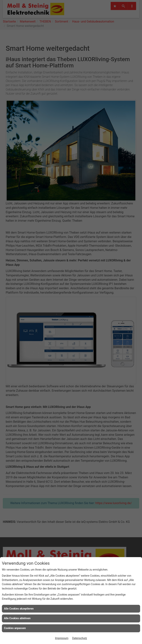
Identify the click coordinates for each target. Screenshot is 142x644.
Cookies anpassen (15, 628)
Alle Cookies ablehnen (17, 618)
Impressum (62, 638)
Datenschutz (80, 638)
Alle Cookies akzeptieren (19, 609)
